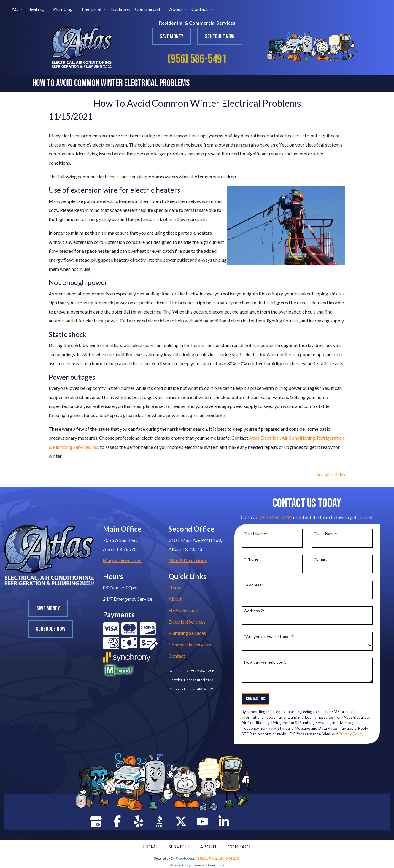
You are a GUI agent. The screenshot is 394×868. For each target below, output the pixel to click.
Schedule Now (220, 36)
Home (175, 588)
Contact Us (255, 699)
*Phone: (252, 559)
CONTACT (239, 846)
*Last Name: (326, 534)
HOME (151, 846)
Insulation (120, 9)
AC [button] (15, 9)
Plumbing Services (187, 633)
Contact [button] (200, 9)
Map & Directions (122, 560)
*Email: (321, 559)
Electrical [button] (92, 9)
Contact (177, 656)
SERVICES (179, 846)
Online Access (183, 859)
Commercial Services (190, 644)
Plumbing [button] (63, 9)
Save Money (172, 36)
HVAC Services (184, 610)
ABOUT (209, 846)
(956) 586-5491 (197, 59)
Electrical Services (187, 622)
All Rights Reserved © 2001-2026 (218, 859)
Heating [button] (36, 9)
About (175, 599)
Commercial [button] (148, 9)
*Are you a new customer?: (269, 636)
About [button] (176, 9)
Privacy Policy (351, 734)
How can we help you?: (265, 662)
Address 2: (254, 611)
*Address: (254, 585)
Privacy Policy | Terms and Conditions (197, 865)
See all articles (331, 474)
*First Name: (256, 534)
